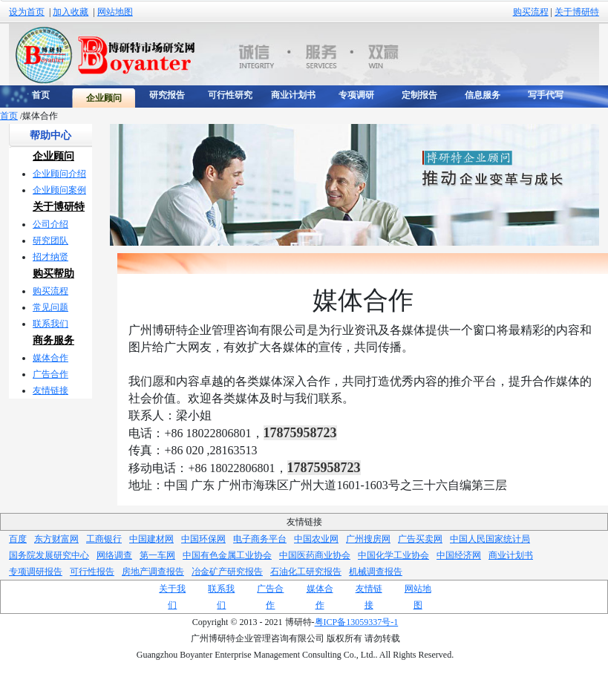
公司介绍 (50, 224)
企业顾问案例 (59, 190)
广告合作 (50, 374)
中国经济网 (459, 555)
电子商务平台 (260, 539)
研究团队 (50, 241)
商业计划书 (511, 555)
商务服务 (53, 340)
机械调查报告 (376, 572)
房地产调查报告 (153, 572)
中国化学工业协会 (393, 555)
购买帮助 (53, 274)
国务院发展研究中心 (49, 555)
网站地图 (115, 12)
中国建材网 (151, 539)
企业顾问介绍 (59, 174)
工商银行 (104, 539)
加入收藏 (71, 12)
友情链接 (50, 390)
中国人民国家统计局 (490, 539)
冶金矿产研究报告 (227, 572)
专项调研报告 (36, 572)
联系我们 (50, 324)
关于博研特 (577, 12)
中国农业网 (316, 539)
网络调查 (114, 555)
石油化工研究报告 (306, 572)
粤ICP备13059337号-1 (357, 622)
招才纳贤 (50, 257)
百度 (18, 539)
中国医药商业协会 (315, 555)
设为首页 (27, 12)
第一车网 (157, 555)
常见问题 (50, 307)
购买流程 (531, 12)
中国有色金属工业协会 (227, 555)
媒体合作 (50, 358)
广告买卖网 (420, 539)
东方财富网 (56, 539)
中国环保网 (203, 539)
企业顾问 (53, 156)
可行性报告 (92, 572)
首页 (9, 116)
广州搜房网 (368, 539)
